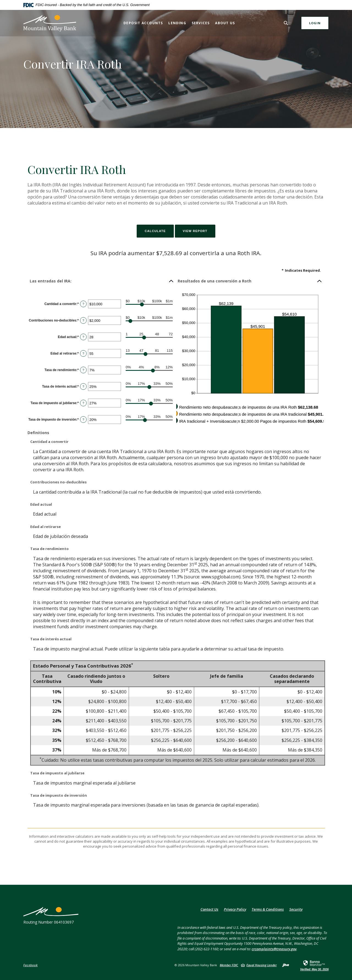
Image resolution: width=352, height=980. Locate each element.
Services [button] (201, 23)
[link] (314, 965)
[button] (102, 281)
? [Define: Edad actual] (83, 337)
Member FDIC (229, 965)
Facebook (31, 965)
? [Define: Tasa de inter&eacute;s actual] (83, 386)
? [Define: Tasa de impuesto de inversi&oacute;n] (83, 420)
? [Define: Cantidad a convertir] (83, 304)
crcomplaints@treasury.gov (274, 949)
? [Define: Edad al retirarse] (83, 353)
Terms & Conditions (268, 909)
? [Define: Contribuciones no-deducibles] (83, 320)
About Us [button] (225, 23)
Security (296, 909)
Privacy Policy (235, 909)
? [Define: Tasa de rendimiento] (83, 370)
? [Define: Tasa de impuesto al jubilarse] (83, 403)
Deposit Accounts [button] (143, 23)
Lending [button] (177, 23)
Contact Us (209, 909)
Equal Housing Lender (262, 965)
